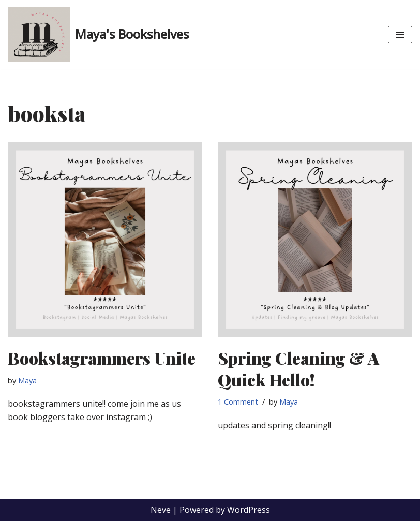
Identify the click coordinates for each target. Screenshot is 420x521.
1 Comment (238, 402)
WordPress (249, 510)
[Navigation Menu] (400, 35)
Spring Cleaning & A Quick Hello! (298, 369)
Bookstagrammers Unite (102, 358)
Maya (27, 381)
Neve (161, 510)
